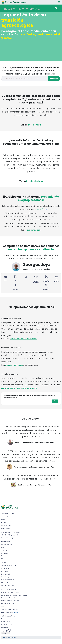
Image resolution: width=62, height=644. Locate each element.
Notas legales (6, 619)
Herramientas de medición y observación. (14, 595)
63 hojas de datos (34, 181)
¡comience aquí (34, 230)
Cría (3, 548)
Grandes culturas (7, 545)
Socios (3, 520)
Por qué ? (4, 522)
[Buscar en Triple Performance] (29, 9)
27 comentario (34, 125)
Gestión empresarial (8, 585)
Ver (55, 401)
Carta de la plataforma (8, 616)
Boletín (11, 624)
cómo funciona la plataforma (23, 339)
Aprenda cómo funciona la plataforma (19, 388)
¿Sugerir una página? (8, 538)
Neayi (16, 613)
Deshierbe (4, 582)
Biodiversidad (6, 574)
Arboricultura (5, 553)
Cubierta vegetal (6, 577)
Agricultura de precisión (9, 566)
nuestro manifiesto (14, 365)
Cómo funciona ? (7, 525)
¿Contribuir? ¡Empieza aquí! (10, 535)
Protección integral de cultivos (11, 601)
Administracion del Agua (9, 590)
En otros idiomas (11, 637)
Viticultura (4, 550)
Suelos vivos (5, 606)
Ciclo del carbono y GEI (9, 580)
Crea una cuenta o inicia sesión (11, 532)
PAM (3, 559)
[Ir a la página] (56, 9)
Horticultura (5, 556)
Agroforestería (6, 568)
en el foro (41, 209)
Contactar (4, 624)
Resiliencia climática (8, 603)
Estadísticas (5, 627)
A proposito (5, 517)
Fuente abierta (6, 622)
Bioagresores (5, 571)
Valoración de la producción (10, 609)
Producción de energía (8, 598)
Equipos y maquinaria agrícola (11, 592)
